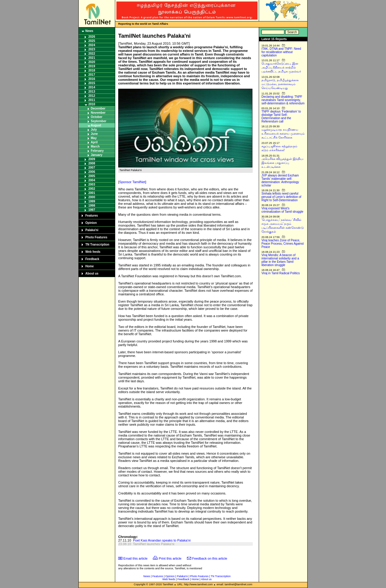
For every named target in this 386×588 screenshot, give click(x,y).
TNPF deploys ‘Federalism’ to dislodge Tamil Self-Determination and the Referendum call (281, 116)
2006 (92, 172)
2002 (92, 189)
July (94, 130)
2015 (92, 83)
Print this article (170, 558)
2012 (92, 96)
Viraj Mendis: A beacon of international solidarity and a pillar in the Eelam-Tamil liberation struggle (280, 260)
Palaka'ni (92, 230)
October (96, 117)
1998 (92, 206)
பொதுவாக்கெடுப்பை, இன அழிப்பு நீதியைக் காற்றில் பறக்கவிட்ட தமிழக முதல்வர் (281, 67)
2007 (92, 168)
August (96, 125)
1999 (92, 201)
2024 (92, 45)
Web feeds (93, 252)
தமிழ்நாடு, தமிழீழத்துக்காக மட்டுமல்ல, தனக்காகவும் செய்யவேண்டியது (280, 84)
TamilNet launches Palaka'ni (154, 544)
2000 (92, 197)
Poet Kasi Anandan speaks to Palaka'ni (162, 540)
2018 (92, 70)
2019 (92, 66)
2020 (92, 62)
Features (92, 216)
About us (92, 273)
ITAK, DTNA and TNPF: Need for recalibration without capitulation (281, 52)
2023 (92, 49)
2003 (92, 184)
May (94, 138)
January (96, 155)
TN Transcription (97, 245)
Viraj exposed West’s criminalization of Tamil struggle (282, 210)
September (99, 121)
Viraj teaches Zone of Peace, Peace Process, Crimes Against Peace (283, 244)
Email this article (135, 558)
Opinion (91, 223)
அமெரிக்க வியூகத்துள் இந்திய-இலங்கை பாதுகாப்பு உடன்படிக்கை (283, 163)
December (98, 108)
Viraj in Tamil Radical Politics (281, 273)
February (97, 151)
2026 (92, 37)
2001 (92, 193)
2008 (92, 163)
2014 (92, 87)
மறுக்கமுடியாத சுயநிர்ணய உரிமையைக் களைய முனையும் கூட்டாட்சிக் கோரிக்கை (283, 133)
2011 (92, 100)
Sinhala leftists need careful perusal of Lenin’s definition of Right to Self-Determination (281, 197)
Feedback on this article (210, 558)
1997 (92, 210)
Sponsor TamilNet (132, 182)
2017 (92, 75)
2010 (92, 104)
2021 (92, 58)
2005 (92, 176)
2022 (92, 54)
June (94, 134)
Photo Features (96, 237)
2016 (92, 79)
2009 (92, 159)
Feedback (92, 259)
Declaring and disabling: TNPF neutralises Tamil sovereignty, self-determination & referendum (283, 100)
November (98, 113)
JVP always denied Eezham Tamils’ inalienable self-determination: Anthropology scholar (280, 180)
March (95, 146)
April (94, 142)
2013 (92, 92)
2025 (92, 41)
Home (90, 266)
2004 (92, 180)
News (89, 31)
